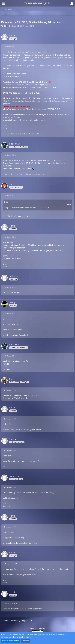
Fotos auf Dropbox (11, 76)
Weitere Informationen (11, 641)
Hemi (14, 26)
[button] (4, 3)
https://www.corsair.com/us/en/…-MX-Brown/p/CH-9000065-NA (29, 87)
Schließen (25, 641)
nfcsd (7, 256)
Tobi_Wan (28, 174)
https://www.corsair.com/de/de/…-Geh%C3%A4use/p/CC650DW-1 (30, 109)
